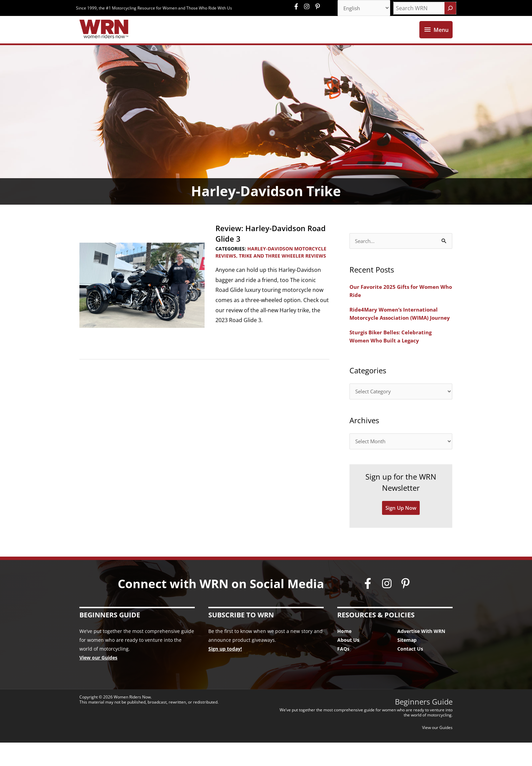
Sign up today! (225, 672)
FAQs (343, 672)
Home (344, 655)
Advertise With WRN (421, 655)
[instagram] (308, 7)
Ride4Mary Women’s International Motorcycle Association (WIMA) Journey (396, 331)
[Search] (450, 8)
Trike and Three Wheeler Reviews (282, 268)
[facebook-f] (298, 7)
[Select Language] (362, 8)
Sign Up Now (401, 531)
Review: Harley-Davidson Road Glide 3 (264, 246)
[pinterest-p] (318, 7)
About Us (348, 664)
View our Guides (98, 681)
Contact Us (410, 672)
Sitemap (407, 664)
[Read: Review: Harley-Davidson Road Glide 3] (142, 297)
